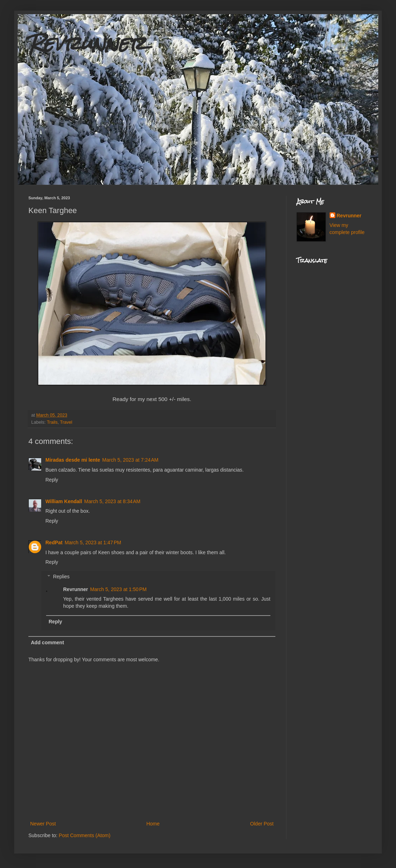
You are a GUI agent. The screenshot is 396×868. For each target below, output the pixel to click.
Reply (52, 480)
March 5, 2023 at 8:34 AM (112, 501)
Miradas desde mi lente (73, 460)
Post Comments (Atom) (85, 835)
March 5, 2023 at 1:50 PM (118, 589)
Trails (52, 422)
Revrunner (87, 43)
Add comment (47, 642)
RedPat (54, 542)
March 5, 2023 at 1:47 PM (93, 542)
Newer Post (43, 824)
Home (153, 824)
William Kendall (64, 501)
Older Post (262, 824)
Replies (61, 577)
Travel (66, 422)
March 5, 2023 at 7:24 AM (130, 460)
